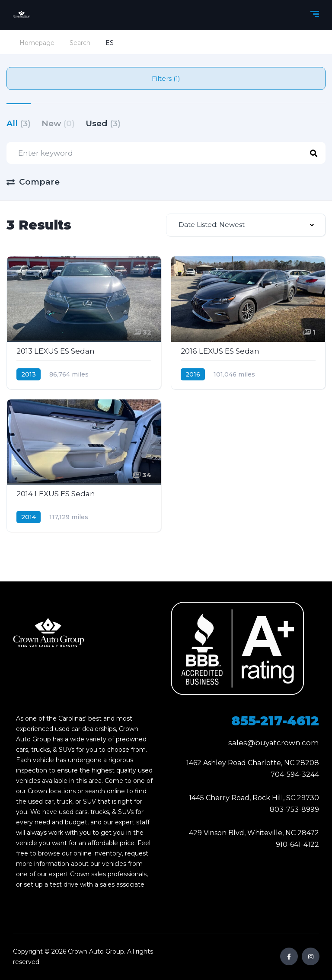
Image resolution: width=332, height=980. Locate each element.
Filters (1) (166, 78)
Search (80, 43)
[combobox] (246, 225)
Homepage (37, 43)
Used (103, 123)
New (58, 123)
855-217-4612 (275, 721)
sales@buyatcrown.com (274, 743)
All (19, 123)
